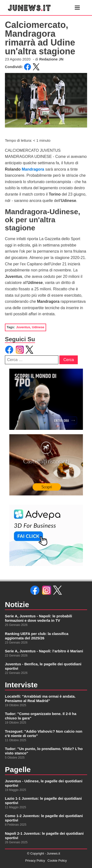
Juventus (23, 327)
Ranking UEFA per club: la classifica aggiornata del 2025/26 (37, 636)
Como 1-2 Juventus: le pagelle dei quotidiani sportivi (44, 818)
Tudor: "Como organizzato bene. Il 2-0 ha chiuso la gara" (41, 716)
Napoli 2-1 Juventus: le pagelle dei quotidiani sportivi (44, 836)
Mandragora (33, 169)
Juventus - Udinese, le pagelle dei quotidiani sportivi (44, 783)
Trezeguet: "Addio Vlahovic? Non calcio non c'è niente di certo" (44, 733)
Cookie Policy (57, 861)
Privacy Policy (35, 861)
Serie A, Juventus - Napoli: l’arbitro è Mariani (44, 651)
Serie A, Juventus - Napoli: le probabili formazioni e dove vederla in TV (39, 618)
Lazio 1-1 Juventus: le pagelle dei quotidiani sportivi (43, 801)
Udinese (38, 327)
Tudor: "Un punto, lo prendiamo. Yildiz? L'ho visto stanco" (44, 751)
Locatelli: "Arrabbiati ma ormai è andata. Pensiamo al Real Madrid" (40, 698)
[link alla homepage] (29, 8)
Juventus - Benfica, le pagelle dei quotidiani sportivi (43, 666)
